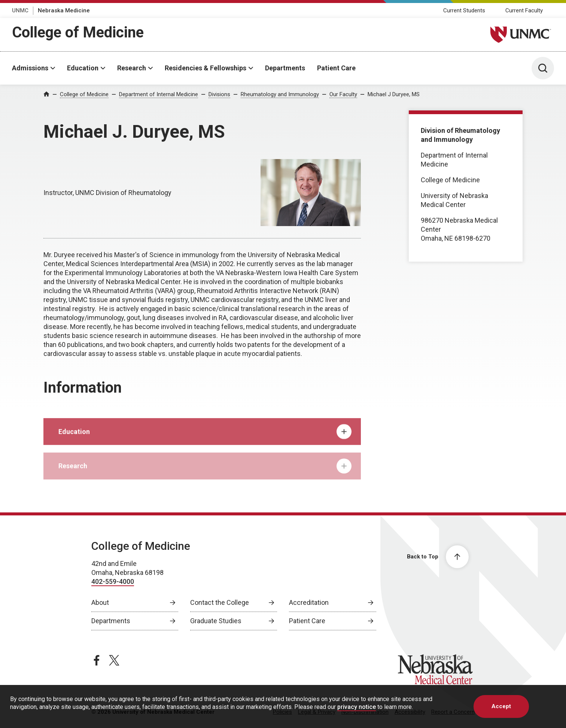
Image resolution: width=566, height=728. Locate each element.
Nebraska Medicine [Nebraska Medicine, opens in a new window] (64, 10)
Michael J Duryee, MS (394, 94)
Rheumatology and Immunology (280, 94)
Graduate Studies (216, 621)
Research (132, 68)
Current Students (464, 10)
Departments (285, 68)
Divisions (219, 94)
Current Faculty (524, 10)
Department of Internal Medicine (159, 94)
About (100, 602)
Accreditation (309, 602)
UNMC (20, 10)
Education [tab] (205, 439)
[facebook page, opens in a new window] (97, 660)
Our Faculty (343, 94)
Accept (501, 706)
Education (83, 68)
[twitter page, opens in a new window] (114, 660)
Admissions (30, 68)
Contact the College (220, 602)
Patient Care (336, 68)
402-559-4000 (113, 581)
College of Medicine (78, 32)
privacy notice (357, 707)
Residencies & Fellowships (206, 68)
